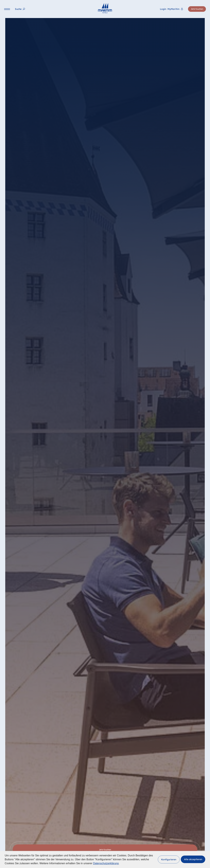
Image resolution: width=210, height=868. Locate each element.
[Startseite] (105, 8)
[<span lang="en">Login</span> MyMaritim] (172, 9)
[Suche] (20, 9)
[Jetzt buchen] (197, 9)
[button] (169, 859)
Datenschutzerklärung (106, 863)
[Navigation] (7, 9)
